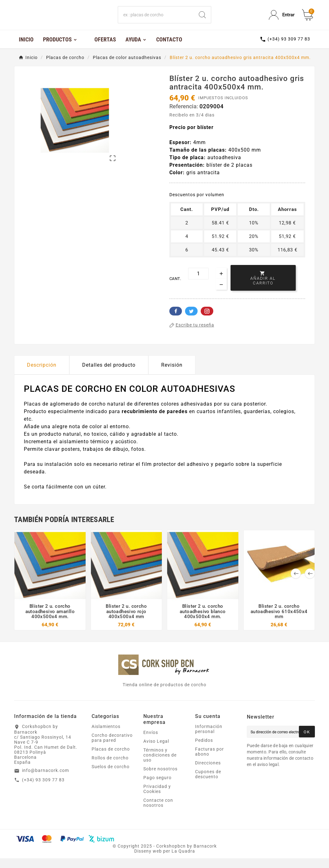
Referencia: (184, 116)
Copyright (129, 856)
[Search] (202, 20)
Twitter (191, 321)
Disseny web (148, 861)
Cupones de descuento (208, 784)
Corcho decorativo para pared (112, 747)
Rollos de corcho (110, 768)
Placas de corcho (111, 759)
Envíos (151, 742)
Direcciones (208, 773)
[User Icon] (282, 20)
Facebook (176, 321)
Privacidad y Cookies (157, 799)
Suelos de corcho (111, 776)
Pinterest (207, 321)
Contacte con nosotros (158, 812)
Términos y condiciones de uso (160, 765)
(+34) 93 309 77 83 (43, 790)
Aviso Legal (156, 751)
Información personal (209, 739)
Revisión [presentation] (172, 375)
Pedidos (204, 750)
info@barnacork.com (45, 780)
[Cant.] (198, 283)
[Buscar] (156, 20)
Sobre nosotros (160, 779)
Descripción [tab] (42, 375)
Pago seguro (157, 787)
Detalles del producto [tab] (109, 375)
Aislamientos (106, 736)
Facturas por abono (210, 761)
